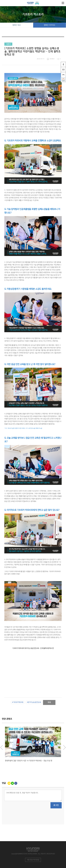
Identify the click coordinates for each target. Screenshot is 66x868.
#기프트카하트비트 (18, 702)
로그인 (56, 805)
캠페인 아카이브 (50, 25)
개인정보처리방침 (33, 860)
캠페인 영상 (17, 25)
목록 (49, 702)
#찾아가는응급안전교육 (34, 702)
